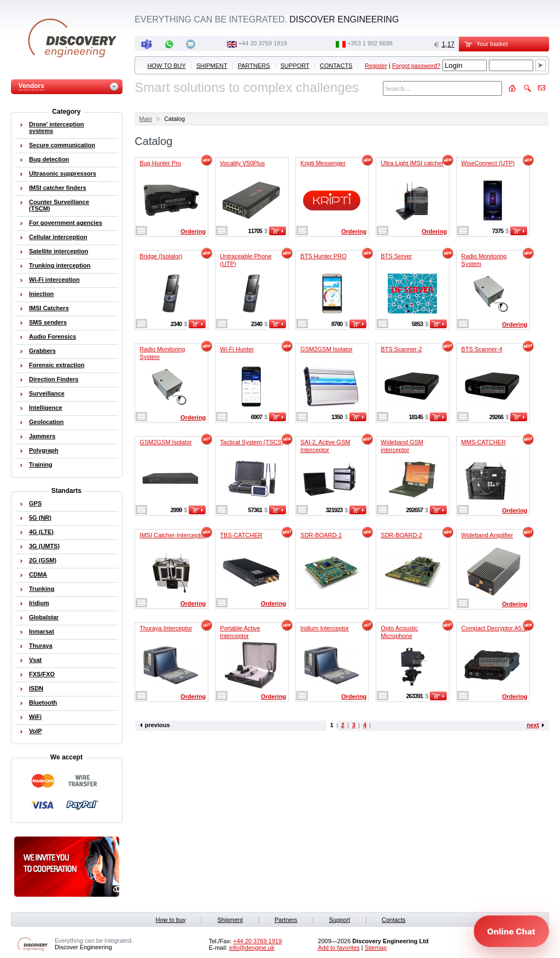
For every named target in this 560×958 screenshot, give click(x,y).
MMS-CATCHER (483, 442)
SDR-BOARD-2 (401, 535)
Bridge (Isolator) (161, 256)
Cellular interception (58, 237)
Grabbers (42, 351)
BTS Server (396, 256)
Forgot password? (416, 66)
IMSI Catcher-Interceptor (172, 535)
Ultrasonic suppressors (63, 173)
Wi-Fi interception (54, 280)
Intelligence (46, 408)
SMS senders (48, 322)
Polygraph (44, 450)
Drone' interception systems (56, 127)
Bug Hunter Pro (160, 163)
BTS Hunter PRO (323, 256)
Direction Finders (54, 379)
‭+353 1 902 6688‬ (370, 43)
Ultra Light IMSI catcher (412, 163)
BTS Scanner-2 (401, 349)
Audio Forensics (52, 336)
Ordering (193, 231)
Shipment (212, 66)
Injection (41, 294)
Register (376, 66)
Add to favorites (339, 948)
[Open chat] (511, 931)
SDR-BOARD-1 (321, 535)
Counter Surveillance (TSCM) (59, 205)
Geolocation (46, 422)
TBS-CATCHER (241, 535)
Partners (254, 66)
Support (295, 66)
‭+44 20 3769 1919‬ (263, 43)
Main (145, 119)
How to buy (166, 66)
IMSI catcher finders (58, 188)
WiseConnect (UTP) (488, 163)
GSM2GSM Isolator (326, 349)
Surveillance (47, 393)
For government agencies (66, 223)
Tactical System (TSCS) (252, 442)
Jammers (42, 436)
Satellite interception (59, 251)
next (533, 725)
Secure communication (62, 145)
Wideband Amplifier (487, 535)
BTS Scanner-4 (482, 349)
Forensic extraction (57, 365)
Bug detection (49, 159)
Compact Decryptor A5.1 (494, 628)
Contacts (336, 66)
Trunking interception (60, 265)
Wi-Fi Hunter (237, 349)
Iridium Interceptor (325, 628)
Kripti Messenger (323, 163)
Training (41, 465)
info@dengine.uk (252, 948)
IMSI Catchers (49, 308)
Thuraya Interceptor (166, 628)
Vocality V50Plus (242, 163)
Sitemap (376, 948)
